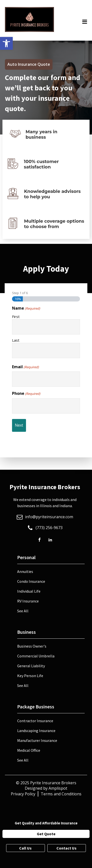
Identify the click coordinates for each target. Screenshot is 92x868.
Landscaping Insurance (36, 731)
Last (16, 340)
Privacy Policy (23, 794)
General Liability (31, 666)
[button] (6, 43)
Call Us (25, 848)
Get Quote (46, 834)
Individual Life (29, 591)
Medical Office (29, 750)
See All (23, 611)
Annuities (25, 571)
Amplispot (58, 788)
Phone (26, 393)
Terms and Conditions (61, 794)
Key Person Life (30, 676)
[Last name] (46, 351)
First (16, 317)
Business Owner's (32, 646)
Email (25, 367)
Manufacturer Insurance (37, 740)
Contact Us (66, 848)
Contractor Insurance (35, 721)
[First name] (46, 327)
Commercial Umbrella (36, 656)
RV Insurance (28, 601)
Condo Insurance (31, 581)
